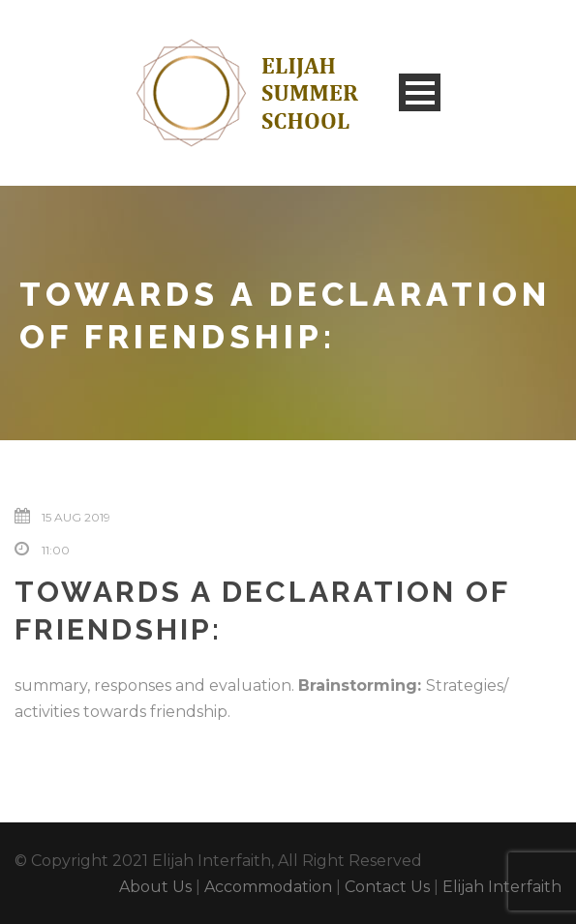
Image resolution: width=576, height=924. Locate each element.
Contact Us (387, 887)
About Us (155, 887)
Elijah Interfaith (502, 887)
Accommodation (268, 887)
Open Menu (420, 92)
